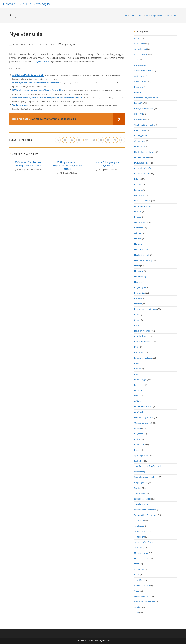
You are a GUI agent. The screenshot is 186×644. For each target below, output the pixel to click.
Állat (136, 60)
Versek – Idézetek (142, 585)
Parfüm (138, 439)
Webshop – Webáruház (145, 602)
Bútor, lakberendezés (144, 109)
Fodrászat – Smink (143, 201)
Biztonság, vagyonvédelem (146, 98)
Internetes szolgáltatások (146, 309)
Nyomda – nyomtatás (144, 417)
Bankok (138, 92)
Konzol (137, 363)
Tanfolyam (139, 520)
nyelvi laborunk (43, 62)
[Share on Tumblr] (108, 140)
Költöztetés (139, 352)
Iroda (137, 325)
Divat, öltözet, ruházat (144, 152)
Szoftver (138, 488)
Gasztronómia (141, 222)
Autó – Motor (140, 81)
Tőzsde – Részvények (144, 542)
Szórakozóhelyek (142, 504)
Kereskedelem (141, 336)
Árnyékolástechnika (143, 71)
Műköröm (139, 401)
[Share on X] (58, 140)
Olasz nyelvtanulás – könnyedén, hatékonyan (36, 83)
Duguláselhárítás (142, 163)
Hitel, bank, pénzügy (143, 260)
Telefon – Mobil (141, 531)
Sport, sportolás (142, 455)
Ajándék (138, 38)
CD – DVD (139, 114)
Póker (137, 450)
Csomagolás (140, 141)
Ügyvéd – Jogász (142, 553)
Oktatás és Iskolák (142, 423)
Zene (137, 613)
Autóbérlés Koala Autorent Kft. (28, 75)
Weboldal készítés (142, 596)
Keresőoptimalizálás (143, 342)
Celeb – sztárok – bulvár (145, 125)
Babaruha (139, 87)
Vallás (137, 575)
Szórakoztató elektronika (146, 510)
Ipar (136, 315)
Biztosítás (139, 103)
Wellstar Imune (20, 105)
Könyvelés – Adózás (143, 358)
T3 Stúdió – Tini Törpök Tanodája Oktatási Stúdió (28, 164)
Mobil (137, 396)
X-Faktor (138, 607)
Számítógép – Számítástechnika (148, 466)
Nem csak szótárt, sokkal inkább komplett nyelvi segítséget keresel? (48, 98)
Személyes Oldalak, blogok (146, 477)
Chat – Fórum (140, 130)
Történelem (140, 537)
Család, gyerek (141, 136)
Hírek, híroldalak (142, 255)
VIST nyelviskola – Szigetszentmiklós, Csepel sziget (67, 166)
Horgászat (139, 271)
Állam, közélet (141, 49)
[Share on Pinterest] (72, 140)
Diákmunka (139, 146)
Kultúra (138, 369)
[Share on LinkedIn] (79, 140)
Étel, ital (138, 184)
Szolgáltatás (140, 493)
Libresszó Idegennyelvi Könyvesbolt (106, 164)
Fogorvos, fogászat (143, 206)
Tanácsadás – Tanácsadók (146, 515)
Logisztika (139, 385)
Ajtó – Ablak (140, 43)
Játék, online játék (142, 331)
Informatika (140, 293)
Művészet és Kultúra (143, 407)
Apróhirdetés (140, 65)
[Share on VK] (94, 140)
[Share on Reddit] (101, 140)
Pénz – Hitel (140, 445)
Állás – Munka (141, 54)
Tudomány (139, 547)
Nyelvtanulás (171, 15)
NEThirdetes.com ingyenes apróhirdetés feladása (38, 90)
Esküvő (138, 179)
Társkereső (139, 526)
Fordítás (138, 211)
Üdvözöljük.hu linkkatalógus (26, 4)
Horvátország (140, 277)
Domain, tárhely (142, 157)
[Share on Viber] (86, 140)
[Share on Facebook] (65, 140)
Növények (139, 412)
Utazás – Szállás (141, 558)
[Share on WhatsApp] (122, 140)
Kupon (137, 374)
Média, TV (139, 390)
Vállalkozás (139, 569)
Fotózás (138, 217)
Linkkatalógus (141, 379)
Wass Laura (19, 44)
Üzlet (137, 564)
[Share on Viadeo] (115, 140)
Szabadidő (139, 461)
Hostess (138, 282)
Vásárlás (138, 580)
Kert (136, 347)
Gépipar (138, 233)
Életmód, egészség (143, 168)
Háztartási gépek (142, 249)
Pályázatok (139, 434)
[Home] (126, 15)
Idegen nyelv (68, 44)
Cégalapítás (140, 119)
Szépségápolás (141, 483)
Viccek (137, 591)
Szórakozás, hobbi (142, 499)
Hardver (138, 239)
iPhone (137, 320)
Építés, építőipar (142, 174)
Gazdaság (139, 228)
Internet (138, 304)
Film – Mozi (139, 195)
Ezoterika (139, 190)
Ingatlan (138, 298)
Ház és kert (139, 244)
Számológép (140, 472)
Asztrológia (139, 76)
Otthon (138, 428)
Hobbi (137, 266)
